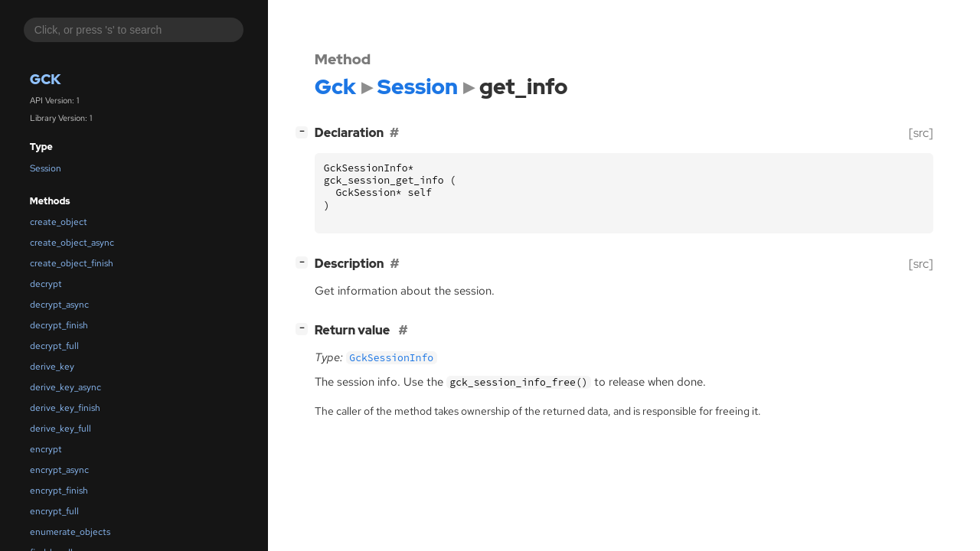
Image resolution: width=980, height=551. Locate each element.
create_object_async (72, 243)
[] (305, 131)
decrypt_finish (59, 325)
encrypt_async (59, 470)
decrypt (46, 284)
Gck (46, 79)
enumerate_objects (70, 532)
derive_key (52, 367)
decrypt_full (54, 346)
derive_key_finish (65, 408)
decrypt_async (59, 305)
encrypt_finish (59, 491)
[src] (921, 133)
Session (46, 168)
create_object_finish (72, 263)
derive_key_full (60, 429)
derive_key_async (65, 387)
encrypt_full (54, 511)
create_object (59, 222)
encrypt (46, 449)
